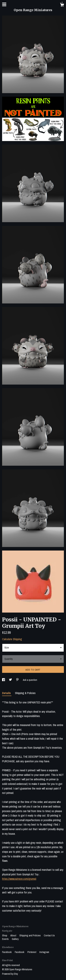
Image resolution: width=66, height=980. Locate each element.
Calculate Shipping (12, 639)
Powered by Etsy (10, 974)
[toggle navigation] (4, 4)
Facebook (7, 952)
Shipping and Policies (30, 935)
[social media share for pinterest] (18, 680)
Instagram (44, 952)
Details (7, 693)
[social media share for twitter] (11, 680)
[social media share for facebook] (4, 680)
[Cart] (62, 5)
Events (6, 939)
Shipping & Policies (25, 693)
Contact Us (49, 935)
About (14, 935)
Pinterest (32, 952)
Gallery (15, 939)
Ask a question (30, 680)
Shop (5, 935)
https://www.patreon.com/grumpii (19, 879)
